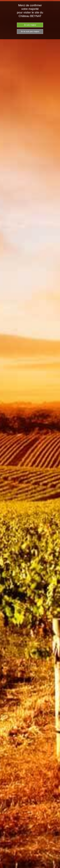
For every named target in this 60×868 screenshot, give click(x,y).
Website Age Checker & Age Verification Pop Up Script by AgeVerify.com (57, 867)
